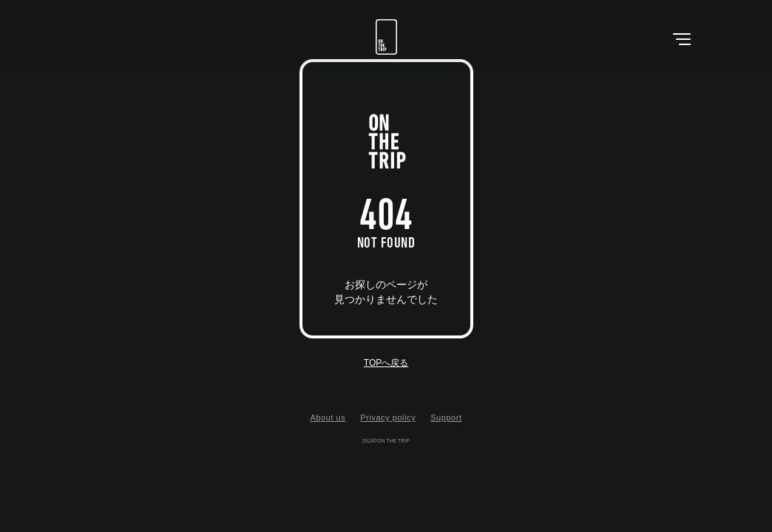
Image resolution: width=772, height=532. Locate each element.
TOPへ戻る (386, 363)
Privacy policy (388, 417)
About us (328, 417)
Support (446, 417)
